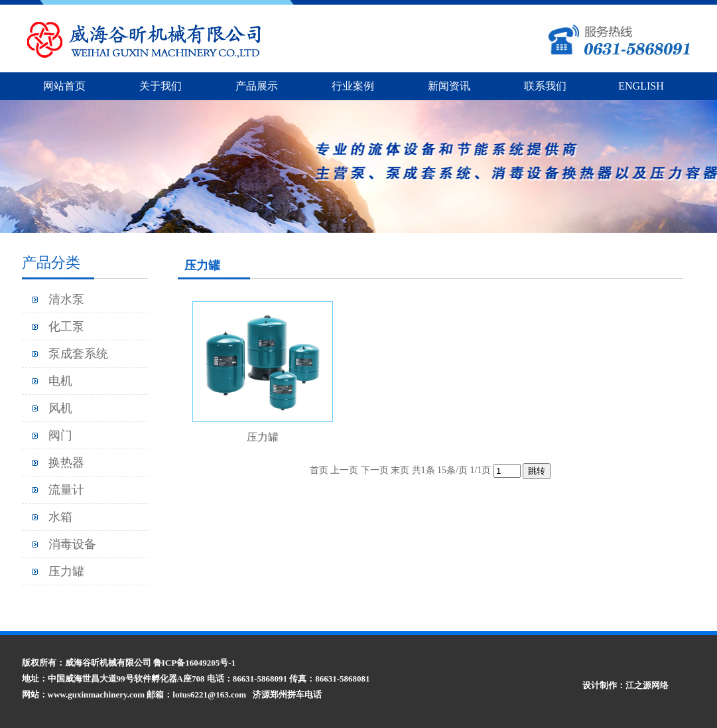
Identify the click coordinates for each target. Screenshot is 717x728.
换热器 (66, 463)
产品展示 (257, 86)
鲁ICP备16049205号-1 (194, 663)
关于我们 (161, 86)
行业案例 (353, 86)
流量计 (66, 490)
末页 (400, 470)
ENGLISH (641, 86)
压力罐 (66, 571)
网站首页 (64, 86)
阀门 (60, 435)
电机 (60, 381)
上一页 (344, 470)
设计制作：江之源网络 (625, 685)
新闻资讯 (449, 86)
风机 (60, 408)
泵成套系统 (78, 354)
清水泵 (66, 299)
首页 (319, 470)
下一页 (375, 470)
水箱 (60, 517)
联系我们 (545, 86)
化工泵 (66, 327)
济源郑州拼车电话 (287, 694)
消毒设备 (72, 544)
